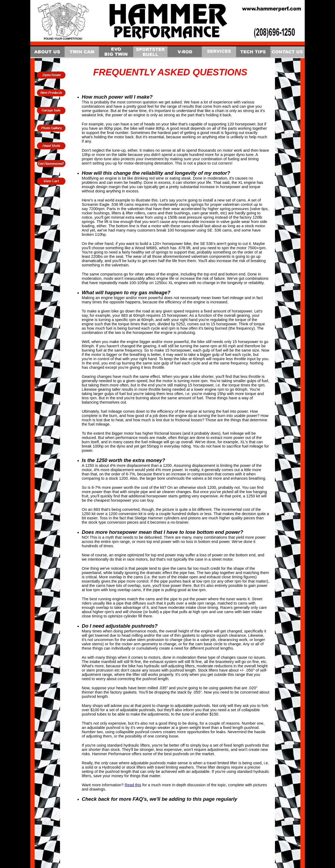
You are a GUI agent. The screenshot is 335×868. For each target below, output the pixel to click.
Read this (133, 785)
